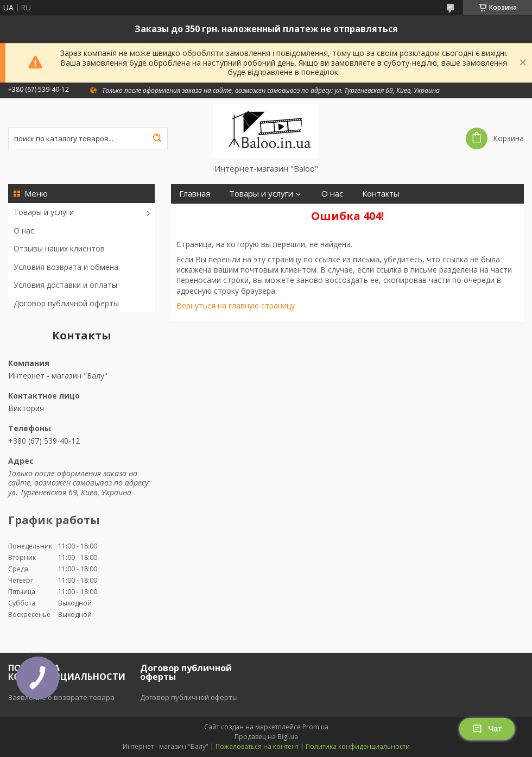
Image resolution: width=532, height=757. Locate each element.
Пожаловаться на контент (257, 746)
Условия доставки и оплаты (65, 285)
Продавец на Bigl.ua (266, 737)
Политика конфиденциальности (358, 746)
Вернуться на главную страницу (236, 305)
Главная (195, 194)
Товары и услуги (44, 212)
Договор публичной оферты (66, 303)
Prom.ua (315, 727)
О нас (24, 231)
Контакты (381, 194)
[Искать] (157, 138)
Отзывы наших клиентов (59, 248)
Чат (487, 729)
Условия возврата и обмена (66, 267)
